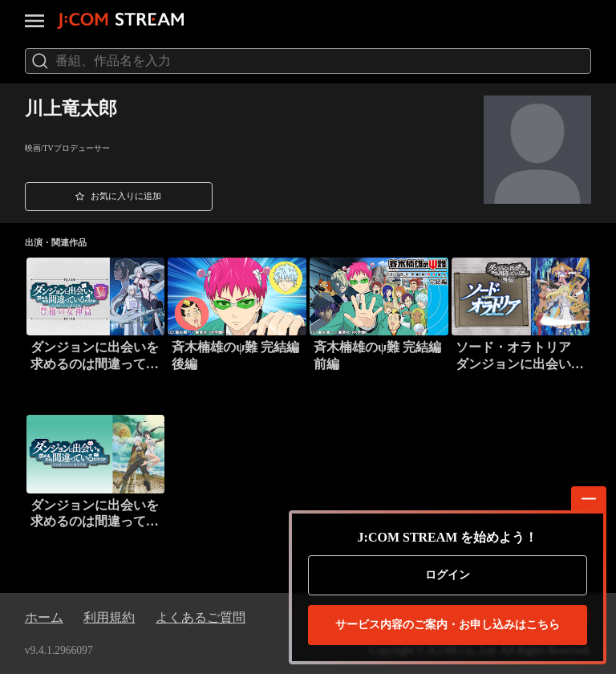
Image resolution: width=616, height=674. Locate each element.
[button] (119, 197)
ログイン (448, 575)
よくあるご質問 (201, 617)
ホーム (44, 617)
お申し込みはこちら (448, 625)
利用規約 (109, 617)
